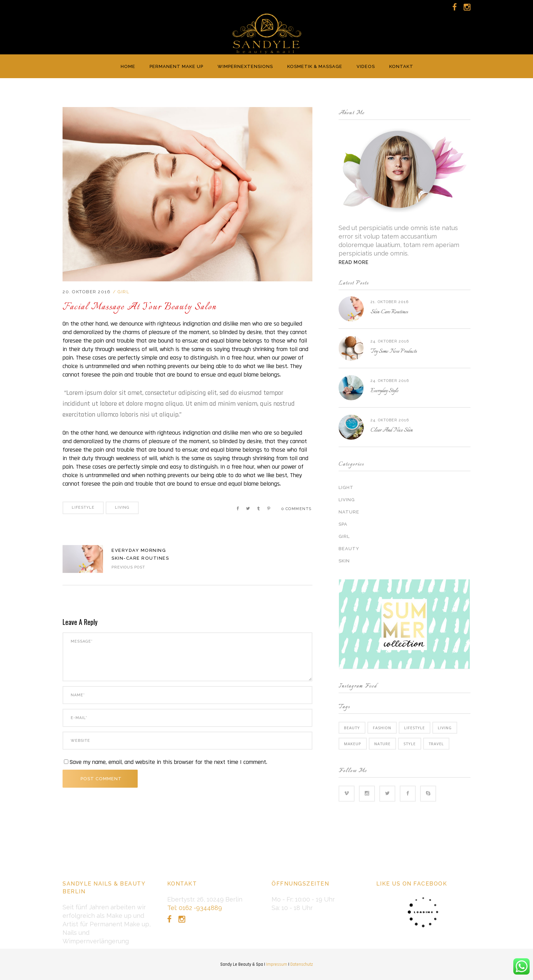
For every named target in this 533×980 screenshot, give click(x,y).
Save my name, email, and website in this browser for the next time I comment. (168, 762)
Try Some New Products (394, 352)
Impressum (277, 964)
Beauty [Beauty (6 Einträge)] (352, 728)
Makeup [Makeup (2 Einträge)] (353, 744)
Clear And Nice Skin (392, 430)
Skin (344, 561)
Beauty (349, 549)
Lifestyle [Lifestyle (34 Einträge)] (415, 728)
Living (122, 507)
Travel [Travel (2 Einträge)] (436, 744)
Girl (123, 292)
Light (346, 487)
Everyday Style (384, 391)
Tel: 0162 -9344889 (195, 908)
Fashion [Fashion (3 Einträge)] (382, 728)
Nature (349, 512)
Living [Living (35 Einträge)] (445, 728)
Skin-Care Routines (389, 312)
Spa (343, 524)
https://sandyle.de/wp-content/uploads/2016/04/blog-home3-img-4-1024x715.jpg (83, 559)
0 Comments (297, 509)
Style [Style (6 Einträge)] (410, 744)
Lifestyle (83, 507)
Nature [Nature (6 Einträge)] (382, 744)
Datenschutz (302, 964)
